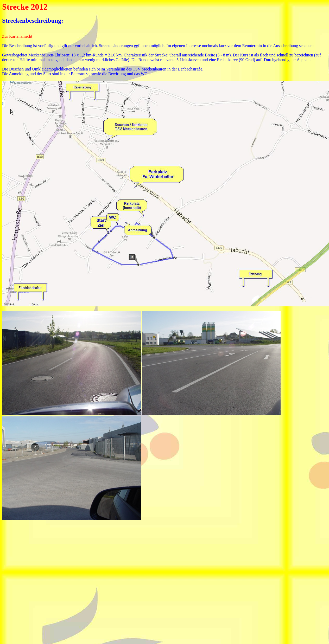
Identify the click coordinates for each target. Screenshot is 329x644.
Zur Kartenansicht (17, 36)
